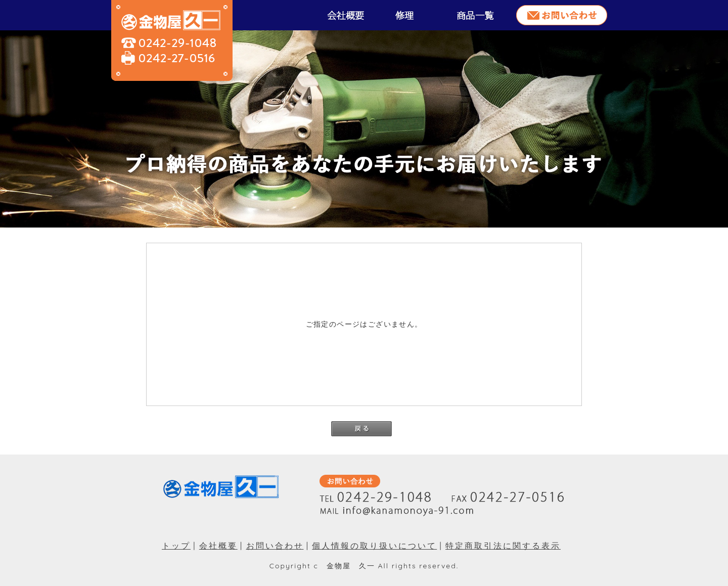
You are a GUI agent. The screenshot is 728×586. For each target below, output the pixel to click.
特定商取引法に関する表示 (503, 546)
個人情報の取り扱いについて (374, 546)
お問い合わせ (275, 546)
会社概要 (218, 546)
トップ (176, 546)
